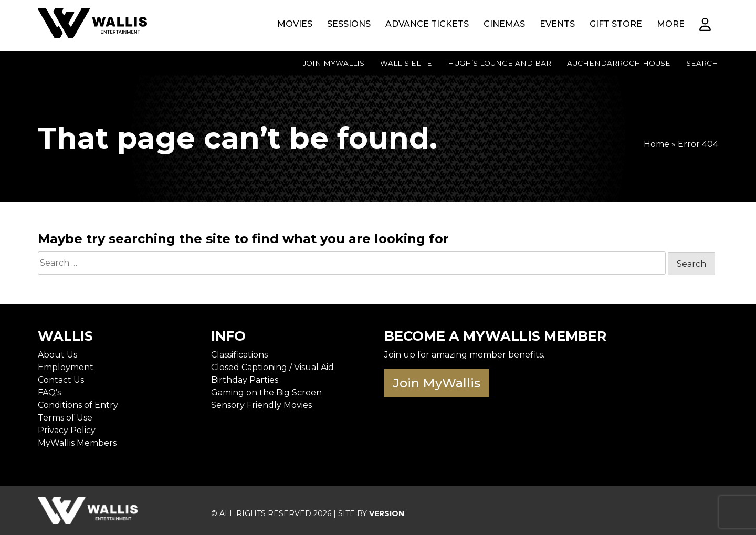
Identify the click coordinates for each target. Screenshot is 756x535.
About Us (57, 355)
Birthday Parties (245, 380)
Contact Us (61, 380)
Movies (295, 24)
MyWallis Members (77, 443)
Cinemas (504, 24)
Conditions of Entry (78, 405)
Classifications (239, 355)
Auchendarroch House (619, 63)
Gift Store (616, 24)
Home (657, 144)
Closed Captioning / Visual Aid (272, 367)
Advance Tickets (427, 24)
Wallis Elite (406, 63)
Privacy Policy (67, 430)
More (671, 24)
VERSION (387, 513)
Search (702, 63)
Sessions (349, 24)
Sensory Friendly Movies (261, 405)
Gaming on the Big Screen (266, 392)
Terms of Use (65, 418)
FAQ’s (49, 392)
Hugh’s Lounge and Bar (500, 63)
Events (557, 24)
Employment (66, 367)
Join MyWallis (334, 63)
